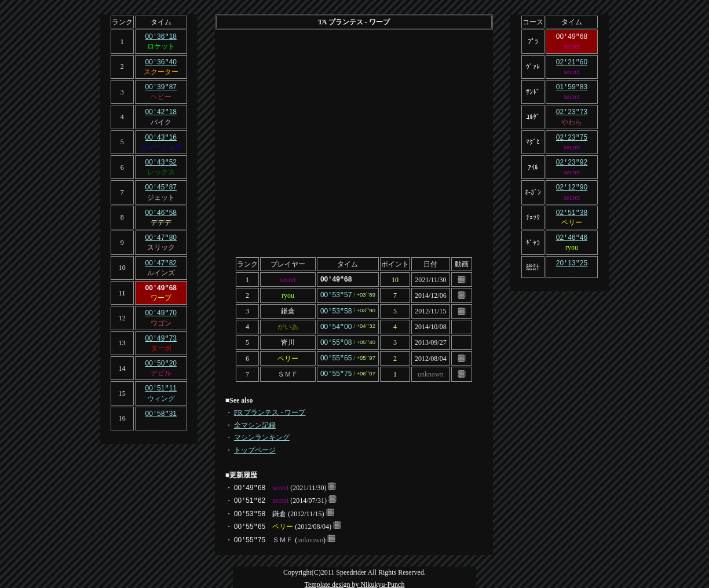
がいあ (288, 325)
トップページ (255, 446)
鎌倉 (288, 310)
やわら (572, 120)
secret (288, 279)
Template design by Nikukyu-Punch (355, 580)
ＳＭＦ (288, 370)
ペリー (288, 355)
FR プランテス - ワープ (270, 408)
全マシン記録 (255, 421)
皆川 (288, 340)
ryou (288, 294)
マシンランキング (262, 433)
